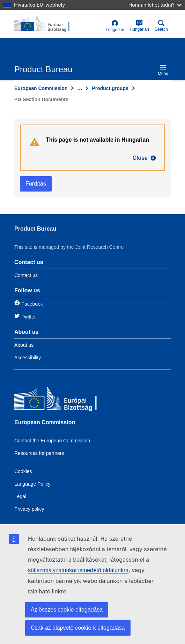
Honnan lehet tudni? (155, 5)
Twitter (28, 317)
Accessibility (28, 358)
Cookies (23, 471)
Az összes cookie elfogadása (67, 610)
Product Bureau (35, 229)
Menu (163, 70)
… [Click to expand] (80, 88)
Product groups (110, 88)
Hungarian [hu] (139, 26)
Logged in (115, 26)
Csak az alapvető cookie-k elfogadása (78, 628)
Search (161, 26)
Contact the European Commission (52, 441)
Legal (20, 496)
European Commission (41, 88)
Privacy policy (29, 509)
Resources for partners (39, 453)
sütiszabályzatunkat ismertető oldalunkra (78, 570)
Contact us (26, 275)
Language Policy (32, 484)
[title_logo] (48, 24)
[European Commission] (65, 400)
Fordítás (36, 184)
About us (24, 345)
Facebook (32, 304)
